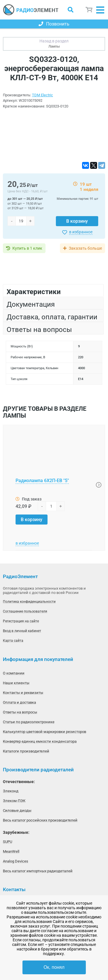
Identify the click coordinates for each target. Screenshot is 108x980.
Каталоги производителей (26, 751)
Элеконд (11, 791)
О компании (14, 673)
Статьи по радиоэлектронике (29, 722)
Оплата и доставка (19, 702)
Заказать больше (85, 248)
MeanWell (11, 851)
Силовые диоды (17, 810)
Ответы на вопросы (20, 712)
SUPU (7, 842)
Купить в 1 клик (27, 248)
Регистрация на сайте (21, 621)
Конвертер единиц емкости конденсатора (40, 741)
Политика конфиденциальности (29, 602)
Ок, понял (54, 967)
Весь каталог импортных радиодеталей (38, 871)
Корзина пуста (89, 10)
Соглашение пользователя (25, 611)
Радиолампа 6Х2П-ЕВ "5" (42, 481)
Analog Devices (16, 861)
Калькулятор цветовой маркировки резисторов (44, 732)
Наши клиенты (16, 683)
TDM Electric (42, 95)
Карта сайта (13, 641)
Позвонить (54, 24)
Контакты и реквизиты (23, 693)
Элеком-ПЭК (14, 801)
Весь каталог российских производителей (40, 820)
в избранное (81, 232)
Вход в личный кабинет (22, 631)
